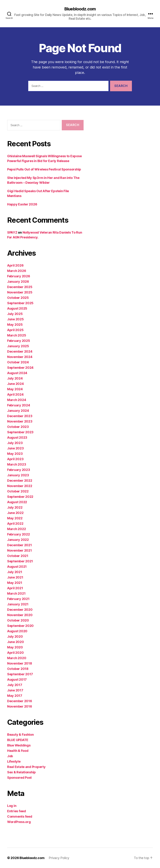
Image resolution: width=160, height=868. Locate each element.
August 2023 (17, 437)
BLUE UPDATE (18, 740)
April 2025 (15, 330)
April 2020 (15, 653)
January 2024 (18, 411)
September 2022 (20, 497)
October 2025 (18, 298)
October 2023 (18, 427)
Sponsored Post (19, 778)
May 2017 (15, 696)
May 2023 (15, 454)
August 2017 (17, 680)
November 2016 (20, 706)
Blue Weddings (19, 745)
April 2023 (15, 459)
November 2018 (20, 663)
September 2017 (20, 674)
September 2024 (20, 368)
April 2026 (15, 265)
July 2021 (15, 572)
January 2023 (18, 475)
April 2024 (15, 394)
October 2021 (18, 556)
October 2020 (18, 620)
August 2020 (17, 631)
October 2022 (18, 491)
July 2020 (15, 636)
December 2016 (20, 701)
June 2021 (15, 577)
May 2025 (15, 325)
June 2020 (16, 642)
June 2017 (15, 690)
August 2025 (17, 308)
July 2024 (15, 378)
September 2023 (20, 432)
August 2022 (17, 502)
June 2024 (15, 384)
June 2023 (15, 448)
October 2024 (18, 362)
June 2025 (15, 319)
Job (10, 756)
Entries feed (17, 811)
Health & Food (18, 751)
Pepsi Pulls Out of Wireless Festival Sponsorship (44, 169)
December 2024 (20, 351)
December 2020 (20, 610)
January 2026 (18, 282)
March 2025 (17, 335)
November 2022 (20, 486)
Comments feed (20, 816)
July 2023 (15, 443)
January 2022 (18, 540)
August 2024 (17, 373)
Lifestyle (14, 761)
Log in (12, 806)
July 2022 (15, 507)
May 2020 (15, 647)
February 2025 (19, 341)
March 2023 (17, 464)
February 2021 (18, 599)
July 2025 (15, 314)
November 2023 (20, 421)
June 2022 (15, 513)
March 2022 (16, 529)
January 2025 (18, 346)
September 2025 (20, 303)
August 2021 (17, 567)
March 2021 (16, 593)
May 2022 (15, 518)
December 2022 (20, 481)
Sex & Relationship (21, 772)
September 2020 (20, 626)
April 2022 (15, 524)
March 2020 (17, 658)
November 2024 (20, 357)
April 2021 (15, 588)
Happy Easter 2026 (22, 204)
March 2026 (17, 271)
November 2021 (20, 550)
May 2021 (15, 583)
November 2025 (20, 292)
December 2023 (20, 416)
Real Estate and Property (26, 767)
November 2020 (20, 615)
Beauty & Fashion (20, 735)
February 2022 (19, 534)
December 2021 (20, 545)
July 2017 (15, 685)
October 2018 (18, 669)
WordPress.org (19, 822)
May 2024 (15, 389)
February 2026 (19, 276)
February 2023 (19, 470)
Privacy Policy (59, 858)
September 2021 (20, 561)
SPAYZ (12, 232)
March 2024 (17, 400)
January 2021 (18, 604)
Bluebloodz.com (80, 9)
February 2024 (19, 405)
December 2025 (20, 287)
